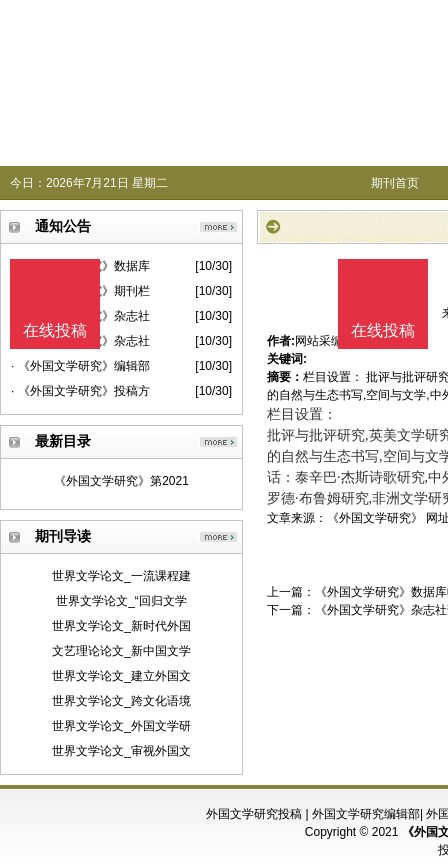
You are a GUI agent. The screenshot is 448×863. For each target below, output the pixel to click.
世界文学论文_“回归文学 (121, 601)
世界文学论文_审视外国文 (121, 751)
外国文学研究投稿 (254, 814)
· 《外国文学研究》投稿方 (80, 391)
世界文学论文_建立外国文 (121, 676)
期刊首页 (395, 183)
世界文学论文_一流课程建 (121, 576)
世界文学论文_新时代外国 (121, 626)
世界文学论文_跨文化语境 (121, 701)
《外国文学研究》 (375, 518)
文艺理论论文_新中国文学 (121, 651)
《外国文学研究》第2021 (121, 481)
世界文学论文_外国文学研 (121, 726)
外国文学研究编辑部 (366, 814)
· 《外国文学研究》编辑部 (80, 366)
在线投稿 (383, 330)
